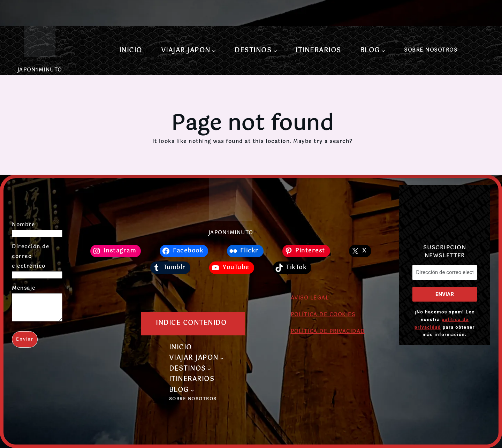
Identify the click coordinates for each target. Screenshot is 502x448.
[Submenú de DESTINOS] (275, 51)
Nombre (23, 225)
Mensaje (24, 288)
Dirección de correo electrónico (31, 257)
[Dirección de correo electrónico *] (444, 272)
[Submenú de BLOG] (383, 51)
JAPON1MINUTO (40, 70)
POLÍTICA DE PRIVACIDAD (328, 332)
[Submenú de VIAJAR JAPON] (214, 51)
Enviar (25, 345)
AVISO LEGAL (310, 298)
